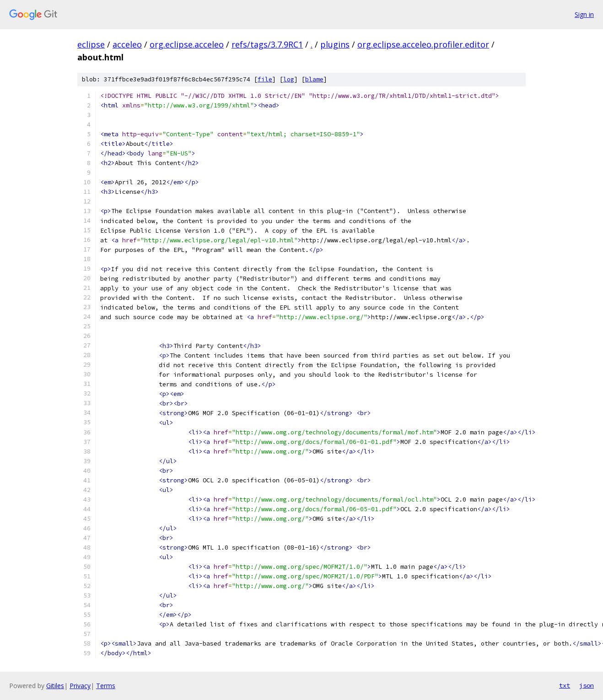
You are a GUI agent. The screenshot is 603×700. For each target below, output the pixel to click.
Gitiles (55, 686)
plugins (335, 44)
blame (314, 79)
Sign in (584, 14)
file (265, 79)
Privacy (80, 686)
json (587, 685)
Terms (106, 686)
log (289, 79)
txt (565, 685)
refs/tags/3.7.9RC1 (267, 44)
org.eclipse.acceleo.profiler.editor (423, 44)
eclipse (91, 44)
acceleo (127, 44)
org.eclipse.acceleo (187, 44)
